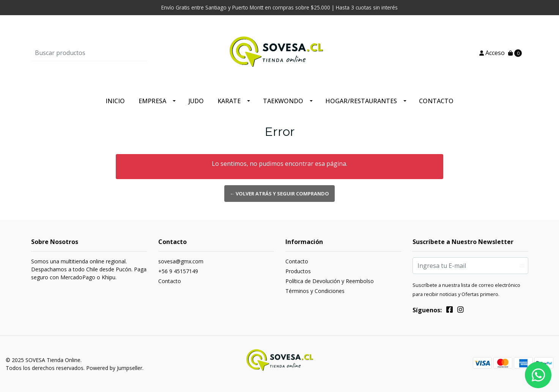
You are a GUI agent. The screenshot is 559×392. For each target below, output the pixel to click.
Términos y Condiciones (315, 291)
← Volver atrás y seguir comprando (280, 194)
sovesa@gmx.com (181, 261)
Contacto (436, 101)
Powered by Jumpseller (114, 368)
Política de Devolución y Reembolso (330, 281)
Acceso (492, 53)
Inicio (115, 101)
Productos (298, 271)
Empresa (152, 101)
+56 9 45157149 (178, 271)
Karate (229, 101)
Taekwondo (283, 101)
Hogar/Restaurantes (361, 101)
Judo (196, 101)
